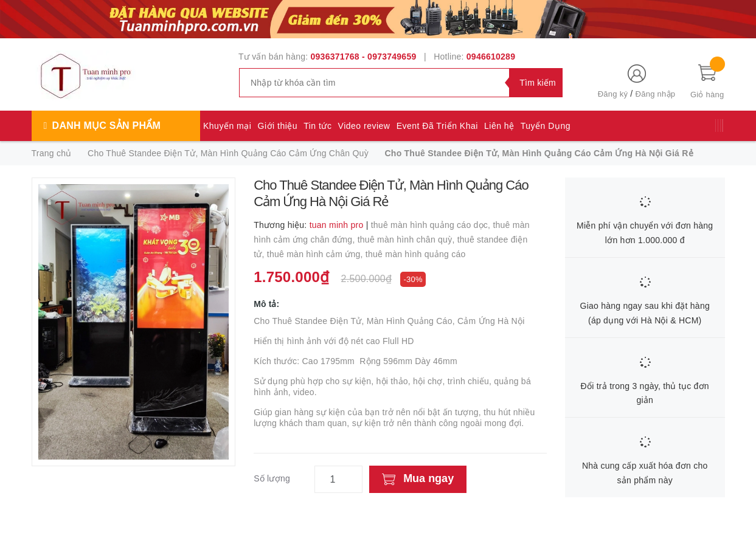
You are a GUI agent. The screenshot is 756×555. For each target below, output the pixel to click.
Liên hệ (499, 126)
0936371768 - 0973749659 (364, 57)
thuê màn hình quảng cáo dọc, (432, 225)
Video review (364, 126)
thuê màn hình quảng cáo (416, 254)
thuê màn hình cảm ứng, (316, 254)
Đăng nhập (656, 94)
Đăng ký (613, 94)
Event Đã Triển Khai (437, 126)
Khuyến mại (227, 126)
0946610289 (491, 57)
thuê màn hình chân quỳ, (407, 240)
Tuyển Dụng (546, 126)
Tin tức (317, 126)
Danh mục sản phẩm (106, 126)
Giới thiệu (278, 126)
